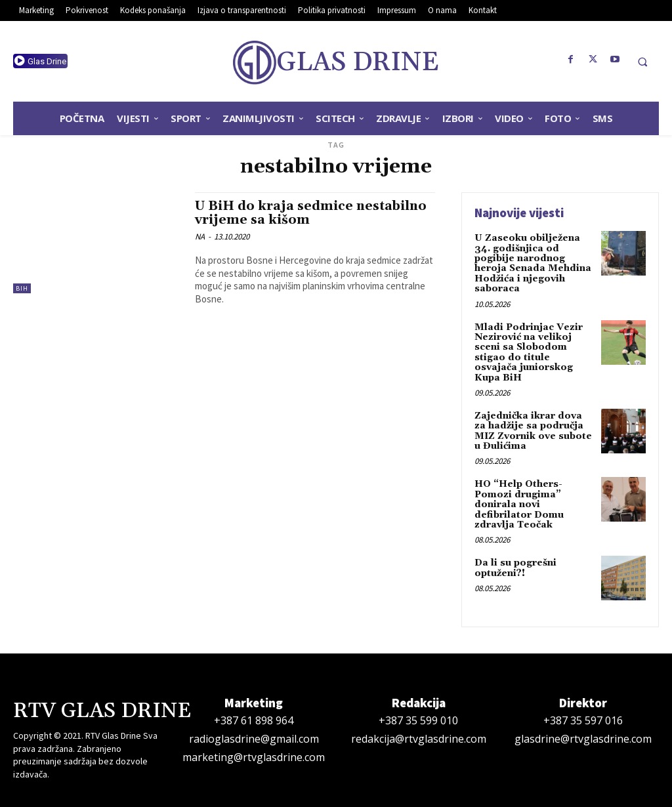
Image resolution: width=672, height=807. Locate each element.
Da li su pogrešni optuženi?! (515, 568)
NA (200, 237)
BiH (22, 288)
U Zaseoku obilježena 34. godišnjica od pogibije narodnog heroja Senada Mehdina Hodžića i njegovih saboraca (533, 263)
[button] (642, 62)
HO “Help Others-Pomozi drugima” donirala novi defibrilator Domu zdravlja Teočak (519, 505)
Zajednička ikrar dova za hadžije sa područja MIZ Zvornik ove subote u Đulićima (533, 431)
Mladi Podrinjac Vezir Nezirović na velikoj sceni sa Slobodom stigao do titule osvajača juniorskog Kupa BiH (529, 353)
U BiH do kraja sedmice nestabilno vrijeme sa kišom (311, 213)
